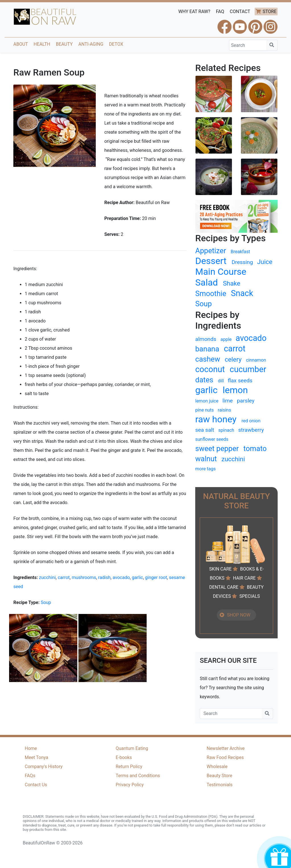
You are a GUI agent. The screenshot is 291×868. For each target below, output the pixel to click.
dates (204, 380)
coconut (210, 369)
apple (226, 339)
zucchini (47, 577)
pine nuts (204, 410)
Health (42, 44)
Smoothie (211, 293)
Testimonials (220, 785)
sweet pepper (217, 448)
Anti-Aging (91, 44)
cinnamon (256, 360)
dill (221, 381)
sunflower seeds (212, 439)
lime (228, 401)
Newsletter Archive (226, 748)
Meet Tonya (37, 757)
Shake (232, 283)
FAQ (220, 11)
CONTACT (240, 11)
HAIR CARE (244, 578)
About (21, 44)
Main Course (221, 272)
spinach (226, 430)
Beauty (64, 44)
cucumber (248, 369)
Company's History (44, 767)
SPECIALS (250, 596)
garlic (137, 577)
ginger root (156, 577)
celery (233, 359)
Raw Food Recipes (225, 757)
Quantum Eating (132, 748)
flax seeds (240, 380)
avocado (121, 577)
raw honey (216, 419)
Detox (116, 44)
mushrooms (84, 577)
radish (104, 577)
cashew (208, 359)
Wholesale (217, 767)
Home (31, 748)
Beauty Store (219, 776)
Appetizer (211, 251)
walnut (206, 459)
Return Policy (129, 767)
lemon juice (207, 401)
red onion (251, 421)
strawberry (251, 430)
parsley (246, 401)
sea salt (205, 430)
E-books (124, 757)
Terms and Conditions (138, 776)
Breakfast (240, 252)
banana (207, 349)
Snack (242, 293)
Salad (207, 282)
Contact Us (36, 785)
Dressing (242, 262)
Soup (46, 602)
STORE (270, 11)
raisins (224, 410)
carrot (64, 577)
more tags (205, 469)
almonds (206, 339)
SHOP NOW (239, 615)
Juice (265, 262)
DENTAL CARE (224, 587)
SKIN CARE (220, 569)
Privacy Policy (130, 785)
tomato (255, 448)
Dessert (211, 261)
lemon (235, 390)
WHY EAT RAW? (194, 11)
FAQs (30, 776)
